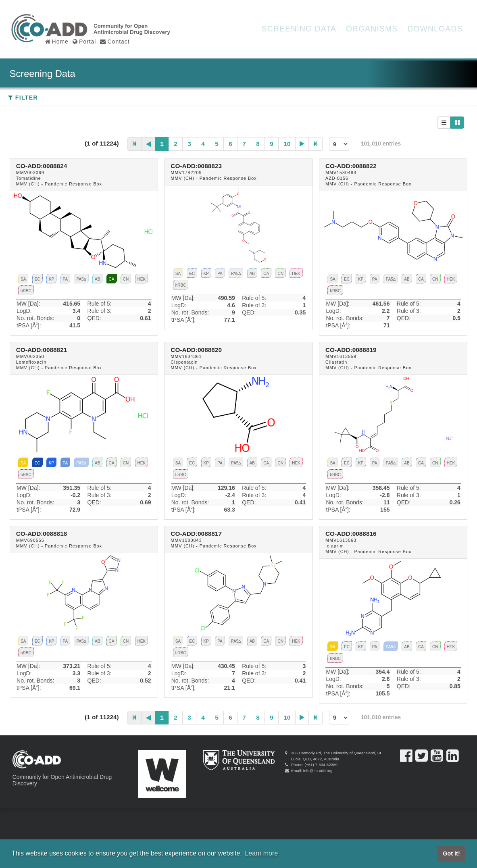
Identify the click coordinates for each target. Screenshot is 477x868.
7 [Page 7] (244, 144)
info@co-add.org (318, 771)
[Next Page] (302, 144)
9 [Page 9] (272, 144)
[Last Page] (316, 144)
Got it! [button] (451, 853)
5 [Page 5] (217, 144)
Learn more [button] (261, 853)
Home (57, 41)
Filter (23, 98)
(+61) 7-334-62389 (321, 765)
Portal (84, 41)
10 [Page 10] (287, 144)
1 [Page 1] (162, 144)
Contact (115, 41)
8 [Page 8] (258, 144)
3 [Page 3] (189, 144)
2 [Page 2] (176, 144)
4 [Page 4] (203, 144)
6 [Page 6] (230, 144)
